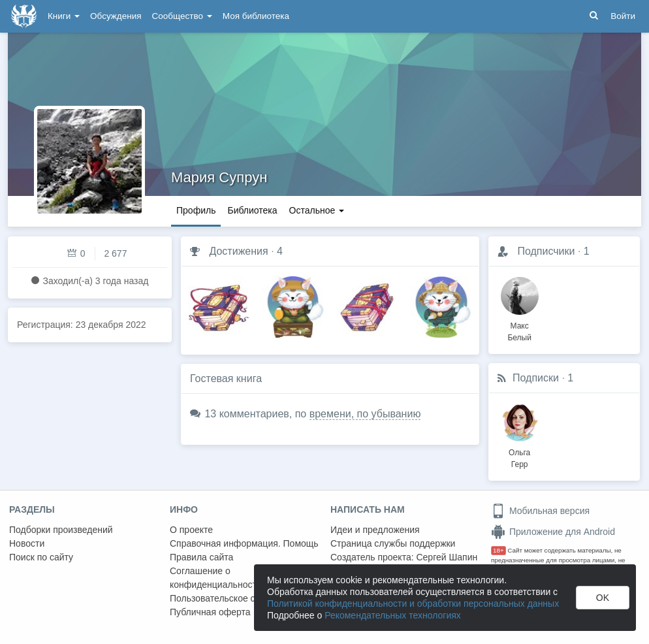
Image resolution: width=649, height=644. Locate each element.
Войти (623, 16)
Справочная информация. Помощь (244, 543)
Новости (27, 543)
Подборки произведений (61, 530)
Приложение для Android (553, 532)
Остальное (317, 210)
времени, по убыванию (365, 414)
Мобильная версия (540, 511)
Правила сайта (201, 557)
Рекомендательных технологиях (393, 615)
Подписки (536, 378)
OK (603, 598)
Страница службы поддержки (393, 543)
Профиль (196, 210)
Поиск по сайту (41, 557)
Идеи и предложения (375, 530)
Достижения (238, 251)
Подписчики (546, 251)
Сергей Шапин (447, 557)
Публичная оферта (210, 612)
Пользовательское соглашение (236, 598)
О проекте (191, 530)
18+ (499, 550)
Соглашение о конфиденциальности (216, 578)
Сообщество (182, 16)
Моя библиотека (256, 16)
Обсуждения (116, 16)
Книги (64, 16)
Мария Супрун (219, 177)
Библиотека (252, 210)
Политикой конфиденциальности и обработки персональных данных (413, 604)
